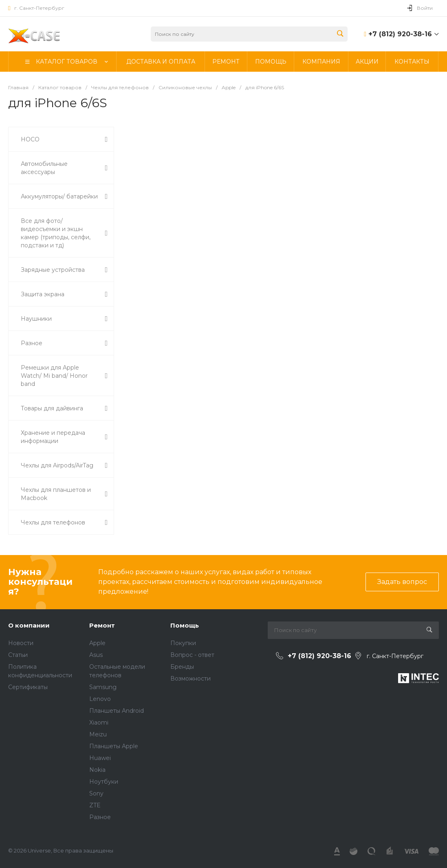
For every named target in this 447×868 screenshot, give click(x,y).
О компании (29, 625)
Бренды (182, 667)
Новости (21, 643)
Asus (96, 655)
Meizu (98, 734)
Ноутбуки (104, 782)
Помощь (185, 625)
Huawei (100, 758)
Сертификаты (28, 687)
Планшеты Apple (114, 746)
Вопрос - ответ (192, 655)
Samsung (103, 687)
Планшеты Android (117, 711)
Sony (96, 793)
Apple (97, 643)
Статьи (18, 655)
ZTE (95, 805)
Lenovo (100, 699)
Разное (100, 817)
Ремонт (102, 625)
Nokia (97, 770)
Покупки (183, 643)
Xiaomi (99, 723)
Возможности (190, 679)
